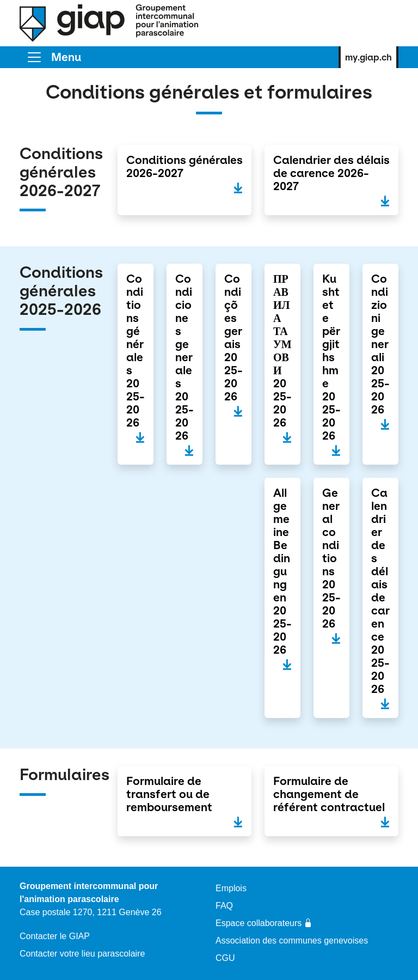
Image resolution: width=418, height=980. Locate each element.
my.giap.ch (368, 57)
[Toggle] (54, 57)
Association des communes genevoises (292, 941)
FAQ (224, 906)
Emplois (231, 888)
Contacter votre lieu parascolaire (82, 954)
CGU (225, 958)
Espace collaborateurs (264, 923)
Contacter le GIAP (55, 936)
